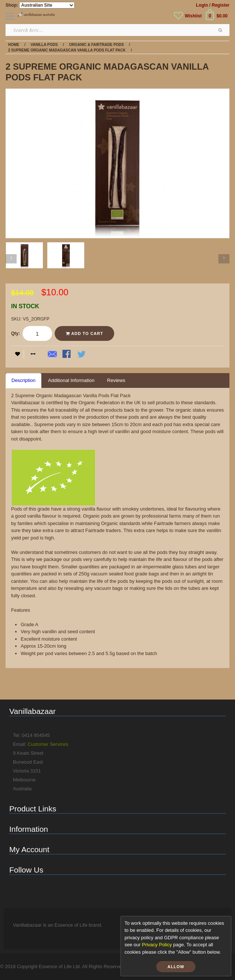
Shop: (12, 5)
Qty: (16, 333)
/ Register (219, 5)
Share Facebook (67, 355)
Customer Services (48, 744)
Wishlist (193, 16)
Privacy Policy (157, 945)
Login (202, 5)
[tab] (23, 381)
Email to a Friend (52, 355)
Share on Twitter (82, 355)
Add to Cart (84, 333)
